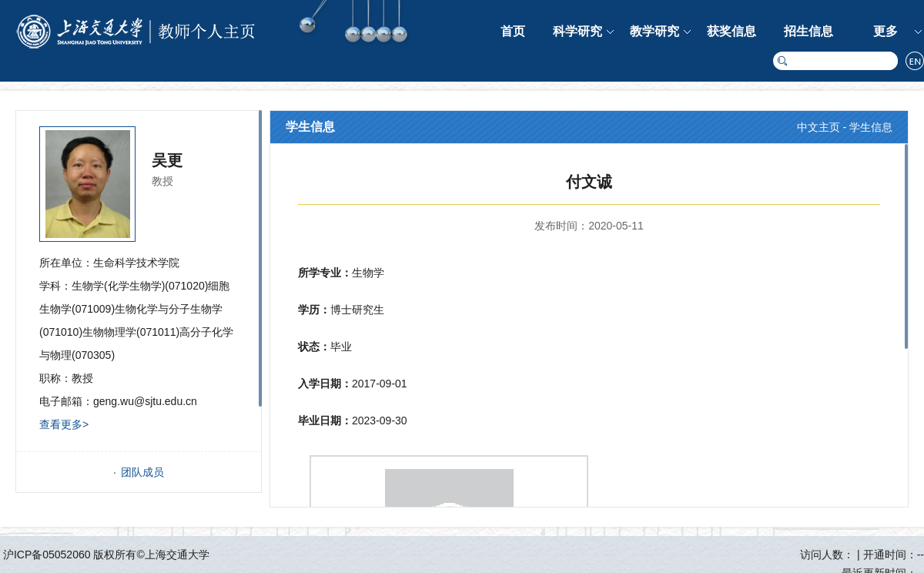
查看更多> (64, 424)
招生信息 (808, 31)
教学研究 (654, 31)
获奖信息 (731, 31)
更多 (885, 31)
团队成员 (142, 472)
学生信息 (871, 127)
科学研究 (577, 31)
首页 (513, 31)
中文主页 (819, 127)
